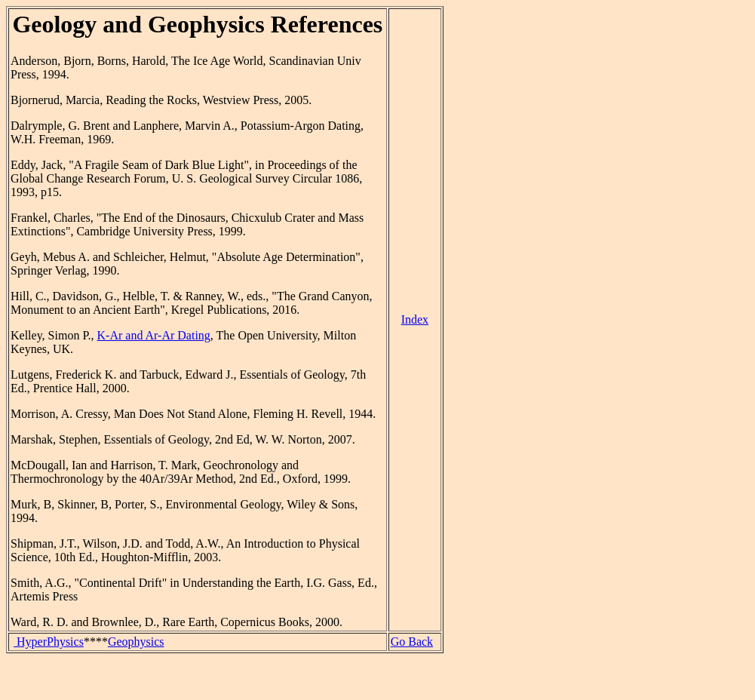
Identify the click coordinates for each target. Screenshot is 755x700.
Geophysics (136, 642)
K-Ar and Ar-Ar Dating (154, 335)
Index (415, 319)
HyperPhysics (49, 642)
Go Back (412, 642)
